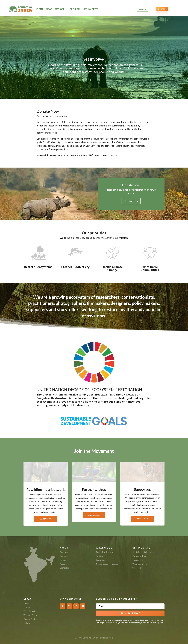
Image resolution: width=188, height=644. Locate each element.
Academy (64, 564)
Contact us (64, 568)
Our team (64, 556)
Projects (75, 9)
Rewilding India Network (143, 552)
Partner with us (139, 556)
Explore (60, 9)
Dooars (27, 607)
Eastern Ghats (30, 619)
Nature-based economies (107, 564)
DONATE (162, 9)
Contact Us (131, 201)
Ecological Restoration (106, 552)
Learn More (94, 515)
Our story (64, 552)
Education (100, 560)
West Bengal (29, 611)
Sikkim (26, 603)
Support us (137, 568)
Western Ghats (30, 615)
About (39, 9)
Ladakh (27, 623)
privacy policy (133, 620)
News (49, 9)
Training (100, 556)
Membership (138, 560)
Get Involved (91, 9)
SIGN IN (143, 9)
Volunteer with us (140, 564)
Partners (64, 560)
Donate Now (142, 519)
